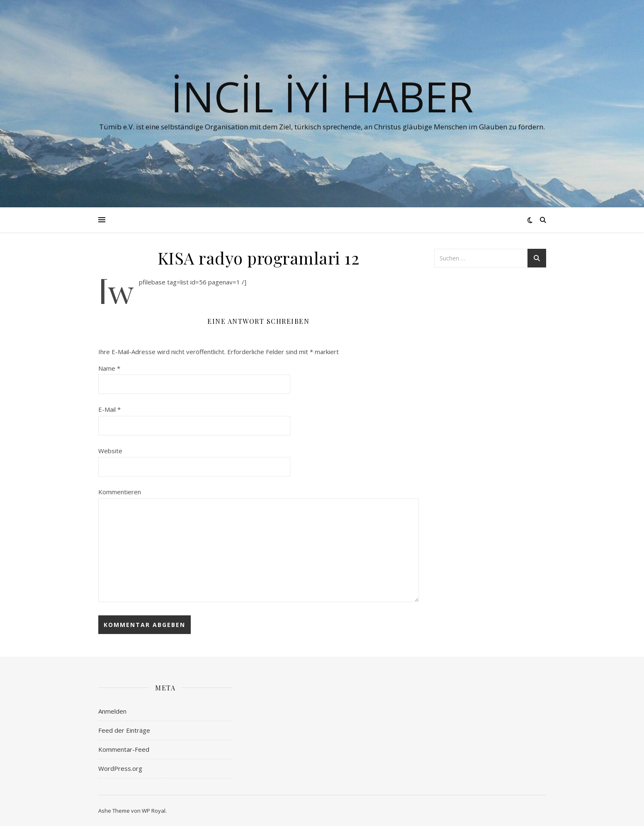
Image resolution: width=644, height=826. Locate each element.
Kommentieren (120, 492)
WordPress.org (120, 768)
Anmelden (112, 711)
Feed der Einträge (124, 730)
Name (109, 368)
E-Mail (109, 409)
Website (110, 451)
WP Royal (154, 811)
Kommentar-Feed (124, 749)
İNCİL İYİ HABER (322, 96)
